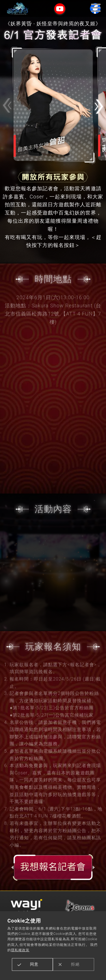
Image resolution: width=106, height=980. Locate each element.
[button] (99, 107)
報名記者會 (53, 867)
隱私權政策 (20, 950)
